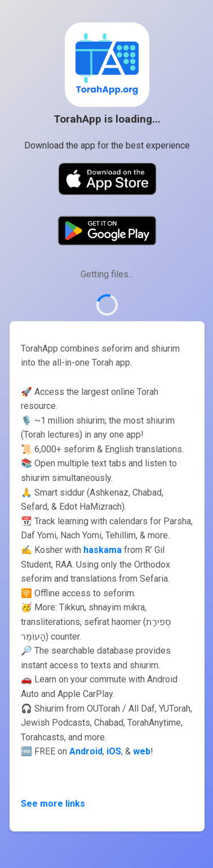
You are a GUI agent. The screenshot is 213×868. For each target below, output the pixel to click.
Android (86, 751)
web (142, 751)
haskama (103, 550)
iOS (114, 751)
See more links (53, 804)
